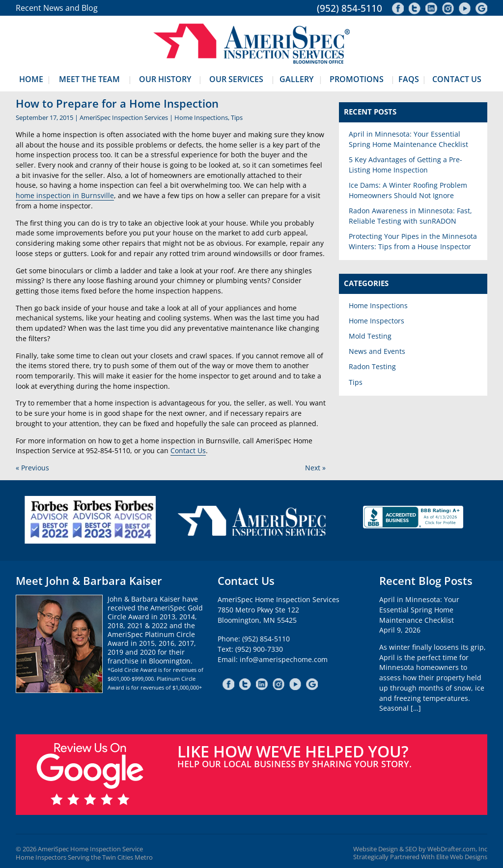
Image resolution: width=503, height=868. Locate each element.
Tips (237, 117)
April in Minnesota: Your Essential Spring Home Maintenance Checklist (408, 139)
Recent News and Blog (57, 8)
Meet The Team (89, 79)
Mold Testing (370, 336)
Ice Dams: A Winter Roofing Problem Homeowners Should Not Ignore (408, 190)
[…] (416, 708)
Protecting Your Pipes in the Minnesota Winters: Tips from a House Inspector (413, 241)
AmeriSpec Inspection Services (124, 117)
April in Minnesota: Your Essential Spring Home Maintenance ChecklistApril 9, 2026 (419, 615)
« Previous (32, 468)
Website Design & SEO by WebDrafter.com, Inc (420, 849)
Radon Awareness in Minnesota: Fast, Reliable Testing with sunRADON (410, 216)
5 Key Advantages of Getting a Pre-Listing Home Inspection (405, 165)
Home (31, 79)
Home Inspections (201, 117)
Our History (165, 79)
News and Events (377, 351)
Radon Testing (372, 366)
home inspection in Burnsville (65, 195)
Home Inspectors (377, 321)
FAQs (409, 79)
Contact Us (457, 79)
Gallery (296, 79)
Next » (315, 468)
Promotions (357, 79)
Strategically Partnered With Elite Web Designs (420, 857)
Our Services (236, 79)
